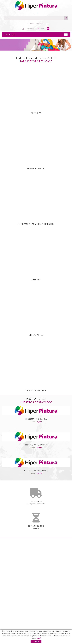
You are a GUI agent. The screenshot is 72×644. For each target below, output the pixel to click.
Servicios (30, 23)
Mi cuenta (28, 29)
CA (35, 14)
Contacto (40, 23)
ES (38, 14)
